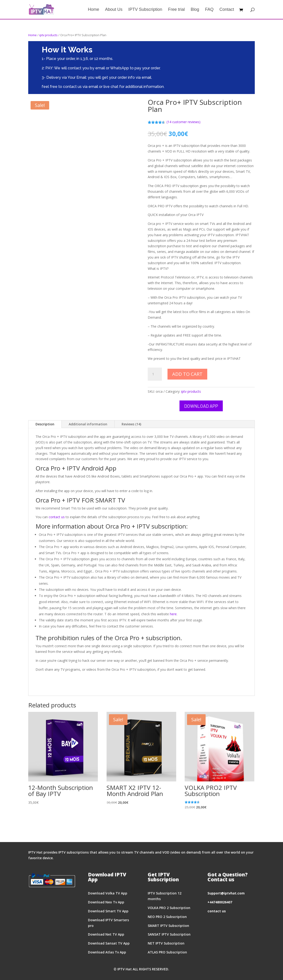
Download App (201, 406)
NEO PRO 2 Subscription (167, 917)
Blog (195, 10)
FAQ (209, 10)
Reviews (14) (131, 424)
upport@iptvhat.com (227, 893)
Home (93, 10)
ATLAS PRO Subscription (167, 952)
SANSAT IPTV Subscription (169, 934)
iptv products (48, 35)
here (173, 614)
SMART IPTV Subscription (168, 926)
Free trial (177, 10)
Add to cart (187, 374)
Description (45, 424)
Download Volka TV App (108, 893)
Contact (227, 10)
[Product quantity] (155, 374)
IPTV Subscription (145, 10)
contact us (57, 517)
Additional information (88, 424)
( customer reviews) (183, 122)
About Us (114, 10)
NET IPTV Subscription (166, 943)
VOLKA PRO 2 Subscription (169, 908)
